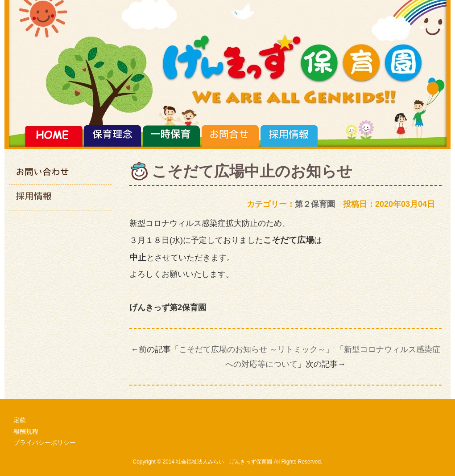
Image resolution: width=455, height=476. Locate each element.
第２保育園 (315, 204)
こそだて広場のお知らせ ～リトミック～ (252, 349)
